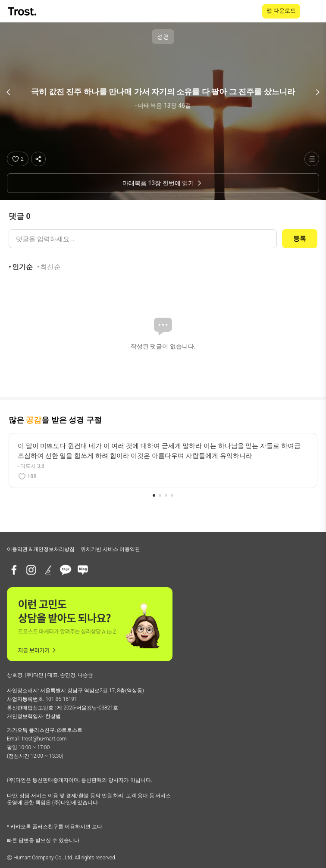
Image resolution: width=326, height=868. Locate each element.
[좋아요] (18, 159)
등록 (300, 239)
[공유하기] (38, 159)
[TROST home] (23, 11)
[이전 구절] (9, 92)
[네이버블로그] (83, 570)
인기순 (22, 267)
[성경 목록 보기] (312, 159)
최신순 (50, 267)
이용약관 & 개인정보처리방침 (41, 549)
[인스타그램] (31, 570)
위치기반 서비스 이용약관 (110, 549)
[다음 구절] (317, 92)
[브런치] (48, 570)
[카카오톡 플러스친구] (66, 570)
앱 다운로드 (281, 11)
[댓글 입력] (143, 239)
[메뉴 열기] (314, 11)
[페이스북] (14, 570)
